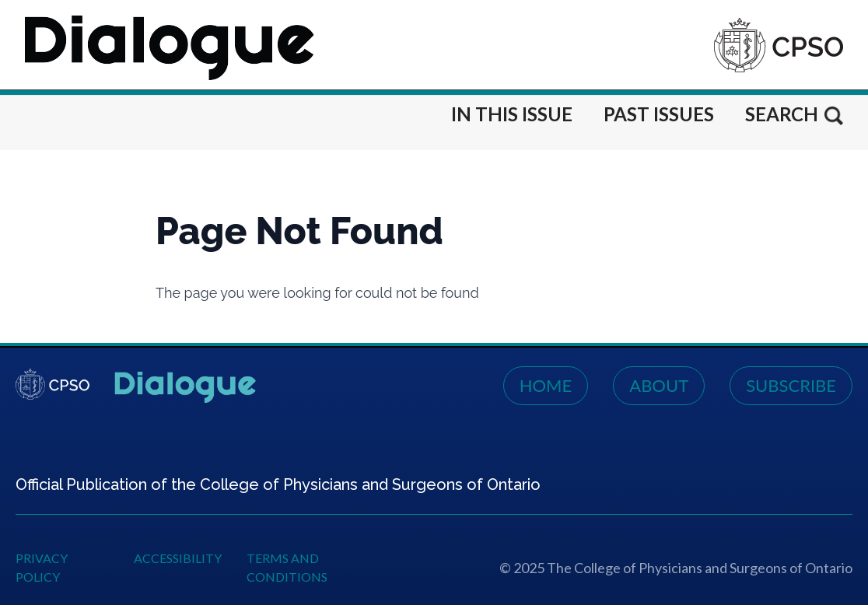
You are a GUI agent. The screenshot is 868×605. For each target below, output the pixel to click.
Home (546, 385)
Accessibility (178, 558)
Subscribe (791, 385)
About (659, 385)
